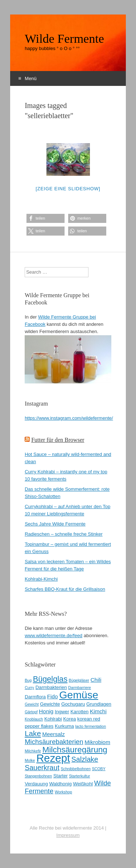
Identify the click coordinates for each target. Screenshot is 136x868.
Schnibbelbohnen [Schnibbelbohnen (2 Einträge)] (75, 769)
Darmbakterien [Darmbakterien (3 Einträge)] (51, 687)
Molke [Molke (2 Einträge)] (30, 760)
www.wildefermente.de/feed (53, 636)
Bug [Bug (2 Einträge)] (28, 680)
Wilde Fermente (64, 39)
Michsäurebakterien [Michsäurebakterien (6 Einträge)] (54, 742)
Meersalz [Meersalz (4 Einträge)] (53, 734)
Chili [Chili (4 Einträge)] (96, 680)
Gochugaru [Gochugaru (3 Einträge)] (73, 704)
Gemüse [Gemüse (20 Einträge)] (79, 695)
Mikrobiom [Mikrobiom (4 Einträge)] (97, 742)
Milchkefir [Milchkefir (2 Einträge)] (33, 751)
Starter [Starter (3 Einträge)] (61, 776)
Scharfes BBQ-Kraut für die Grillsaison (65, 589)
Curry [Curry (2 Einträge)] (29, 688)
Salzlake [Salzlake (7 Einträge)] (85, 759)
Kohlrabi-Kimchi (41, 579)
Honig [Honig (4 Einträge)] (46, 711)
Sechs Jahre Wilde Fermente (55, 524)
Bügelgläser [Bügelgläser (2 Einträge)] (79, 680)
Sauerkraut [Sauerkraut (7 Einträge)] (42, 768)
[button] (46, 218)
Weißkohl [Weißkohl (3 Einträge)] (83, 784)
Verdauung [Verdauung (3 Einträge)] (36, 784)
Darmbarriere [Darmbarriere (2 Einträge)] (80, 688)
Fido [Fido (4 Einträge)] (53, 696)
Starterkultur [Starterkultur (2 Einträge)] (79, 776)
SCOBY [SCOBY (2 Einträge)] (98, 769)
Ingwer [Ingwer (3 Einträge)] (62, 712)
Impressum (68, 835)
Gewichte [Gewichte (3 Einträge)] (50, 704)
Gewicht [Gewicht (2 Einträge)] (32, 704)
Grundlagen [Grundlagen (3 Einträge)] (99, 704)
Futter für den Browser (58, 440)
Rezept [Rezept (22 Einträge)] (53, 758)
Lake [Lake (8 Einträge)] (33, 733)
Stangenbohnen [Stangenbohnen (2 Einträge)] (38, 776)
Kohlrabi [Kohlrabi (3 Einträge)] (53, 719)
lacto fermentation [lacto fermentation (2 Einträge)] (91, 726)
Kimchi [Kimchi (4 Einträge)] (98, 711)
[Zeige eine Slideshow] (68, 189)
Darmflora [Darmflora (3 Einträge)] (35, 697)
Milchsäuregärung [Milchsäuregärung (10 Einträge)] (75, 750)
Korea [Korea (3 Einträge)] (69, 719)
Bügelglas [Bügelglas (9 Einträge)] (50, 679)
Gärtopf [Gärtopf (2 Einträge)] (31, 712)
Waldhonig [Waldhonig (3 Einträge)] (61, 784)
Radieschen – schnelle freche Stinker (64, 534)
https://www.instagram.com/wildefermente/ (69, 418)
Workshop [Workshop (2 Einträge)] (63, 792)
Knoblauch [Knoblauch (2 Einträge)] (34, 719)
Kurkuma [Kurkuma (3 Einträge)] (64, 726)
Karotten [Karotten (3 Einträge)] (79, 712)
